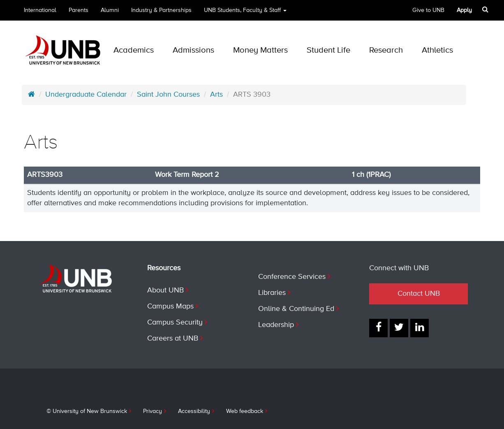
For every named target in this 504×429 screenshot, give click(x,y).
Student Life (328, 50)
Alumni (110, 10)
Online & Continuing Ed (296, 309)
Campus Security (175, 322)
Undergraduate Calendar (86, 95)
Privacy (153, 411)
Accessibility (194, 411)
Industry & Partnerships (161, 10)
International (40, 10)
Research (386, 50)
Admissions (193, 50)
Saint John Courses (168, 95)
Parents (79, 10)
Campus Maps (170, 306)
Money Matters (260, 50)
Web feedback (245, 411)
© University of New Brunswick (87, 411)
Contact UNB (419, 294)
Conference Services (292, 277)
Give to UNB (428, 10)
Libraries (272, 293)
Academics (134, 50)
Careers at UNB (173, 339)
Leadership (276, 325)
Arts (216, 95)
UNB (245, 10)
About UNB (165, 290)
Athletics (437, 50)
